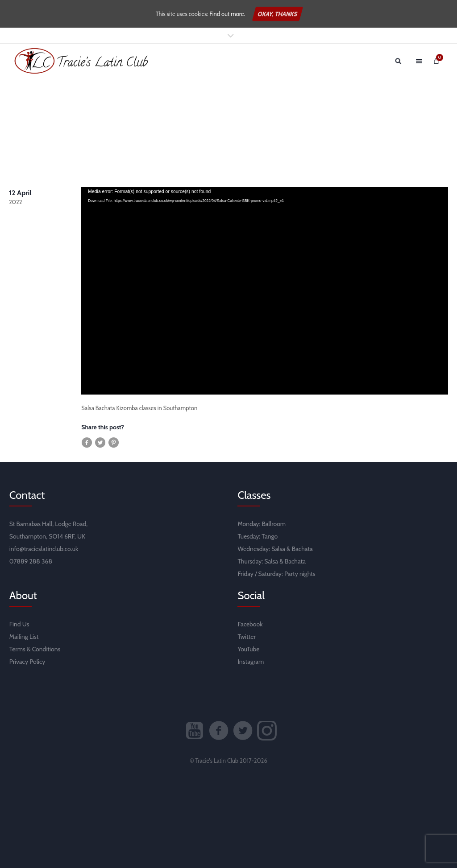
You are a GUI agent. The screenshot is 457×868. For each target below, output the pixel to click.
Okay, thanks (278, 14)
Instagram (251, 662)
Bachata (302, 549)
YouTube (248, 649)
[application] (265, 291)
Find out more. (227, 14)
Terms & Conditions (35, 649)
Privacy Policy (27, 662)
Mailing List (24, 637)
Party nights (300, 574)
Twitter (247, 637)
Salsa (278, 549)
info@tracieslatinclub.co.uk (44, 549)
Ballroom (274, 524)
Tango (270, 536)
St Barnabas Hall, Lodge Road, (49, 524)
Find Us (19, 624)
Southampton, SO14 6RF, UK (47, 536)
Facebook (250, 624)
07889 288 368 (31, 561)
